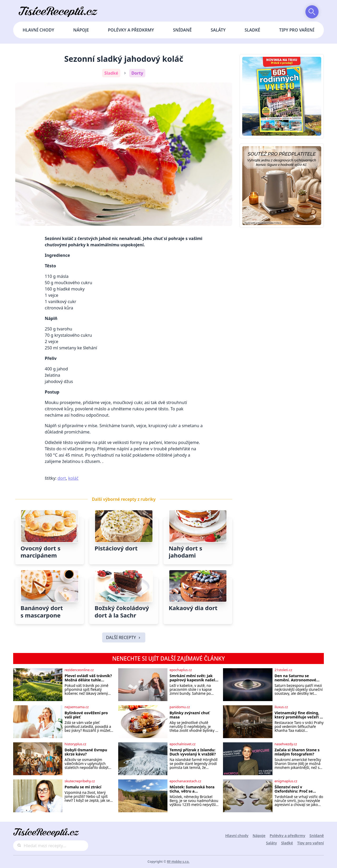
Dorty (137, 73)
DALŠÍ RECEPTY (124, 637)
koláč (73, 478)
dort (62, 478)
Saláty (218, 30)
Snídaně (182, 30)
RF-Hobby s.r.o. (178, 862)
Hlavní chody (38, 30)
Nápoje (81, 30)
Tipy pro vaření (297, 30)
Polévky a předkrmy (131, 30)
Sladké (252, 30)
